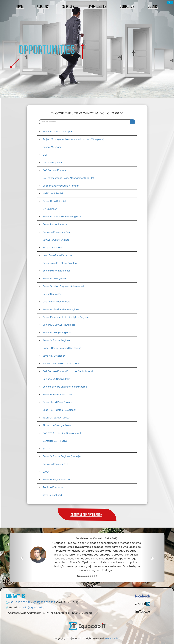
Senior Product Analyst (55, 224)
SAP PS (47, 449)
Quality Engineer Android (56, 302)
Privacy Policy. (113, 638)
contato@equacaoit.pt (32, 608)
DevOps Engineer (52, 163)
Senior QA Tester (52, 294)
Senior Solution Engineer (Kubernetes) (63, 286)
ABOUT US (43, 6)
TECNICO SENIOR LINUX (56, 418)
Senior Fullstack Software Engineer (62, 217)
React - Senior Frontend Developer (62, 348)
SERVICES (68, 6)
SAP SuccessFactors (54, 170)
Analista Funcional (53, 487)
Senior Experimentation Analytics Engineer (66, 317)
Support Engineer (52, 248)
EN (169, 2)
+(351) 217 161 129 (19, 602)
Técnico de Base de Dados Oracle (61, 364)
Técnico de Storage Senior (57, 425)
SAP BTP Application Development (62, 433)
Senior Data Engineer (54, 279)
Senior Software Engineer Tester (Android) (65, 387)
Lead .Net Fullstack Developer (59, 410)
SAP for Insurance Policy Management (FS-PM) (68, 178)
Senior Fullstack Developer (57, 132)
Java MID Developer (54, 356)
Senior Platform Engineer (56, 271)
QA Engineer (50, 209)
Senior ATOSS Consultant (56, 379)
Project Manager (52, 147)
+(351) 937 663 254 (44, 602)
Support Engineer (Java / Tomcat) (61, 186)
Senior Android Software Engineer (61, 309)
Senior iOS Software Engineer (59, 325)
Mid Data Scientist (53, 193)
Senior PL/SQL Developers (57, 479)
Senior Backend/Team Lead (58, 395)
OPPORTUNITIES (97, 6)
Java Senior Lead (52, 495)
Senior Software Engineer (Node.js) (62, 456)
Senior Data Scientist (54, 201)
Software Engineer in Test (57, 232)
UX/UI (46, 472)
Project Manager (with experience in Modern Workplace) (73, 139)
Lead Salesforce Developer (58, 255)
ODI (45, 155)
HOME (20, 6)
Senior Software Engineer (57, 340)
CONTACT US (127, 6)
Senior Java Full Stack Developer (61, 263)
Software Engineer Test (55, 464)
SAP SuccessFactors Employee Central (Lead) (68, 371)
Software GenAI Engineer (56, 240)
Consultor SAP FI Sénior (56, 441)
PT (171, 2)
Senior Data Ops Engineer (57, 333)
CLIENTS (153, 6)
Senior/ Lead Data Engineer (58, 402)
